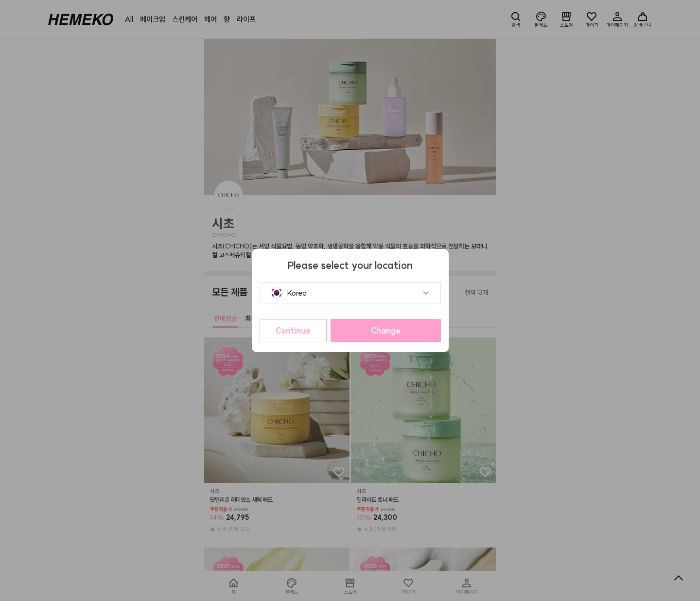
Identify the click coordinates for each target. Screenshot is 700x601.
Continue (293, 331)
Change (386, 331)
